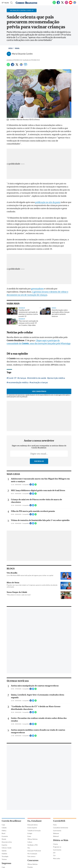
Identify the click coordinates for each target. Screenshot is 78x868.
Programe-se (57, 847)
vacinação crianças (39, 382)
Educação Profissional (34, 851)
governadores (37, 289)
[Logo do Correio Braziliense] (27, 3)
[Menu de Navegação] (5, 3)
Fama (55, 825)
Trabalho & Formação (34, 831)
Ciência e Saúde (7, 848)
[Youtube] (71, 4)
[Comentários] (26, 66)
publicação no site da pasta (48, 202)
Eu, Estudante (35, 821)
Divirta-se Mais (61, 840)
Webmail (56, 836)
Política (4, 831)
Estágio (30, 833)
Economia (5, 836)
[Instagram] (66, 4)
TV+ (54, 856)
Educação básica (33, 825)
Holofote (4, 854)
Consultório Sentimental (61, 828)
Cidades (4, 828)
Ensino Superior (32, 828)
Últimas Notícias (33, 839)
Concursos (33, 860)
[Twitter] (62, 4)
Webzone (56, 833)
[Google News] (75, 4)
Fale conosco (31, 856)
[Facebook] (58, 4)
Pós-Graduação (32, 854)
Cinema (55, 844)
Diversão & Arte (7, 842)
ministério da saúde (37, 378)
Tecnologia (5, 856)
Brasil (17, 48)
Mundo (4, 839)
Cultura (30, 842)
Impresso (6, 863)
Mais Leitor (57, 858)
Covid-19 (12, 378)
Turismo (4, 859)
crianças (22, 378)
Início (11, 48)
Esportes (4, 845)
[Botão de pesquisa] (11, 3)
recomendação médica (18, 382)
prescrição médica (57, 378)
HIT (54, 853)
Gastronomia (57, 831)
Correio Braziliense (11, 821)
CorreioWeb (59, 821)
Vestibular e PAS (33, 845)
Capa (3, 825)
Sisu (29, 848)
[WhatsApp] (54, 4)
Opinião (4, 851)
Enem (29, 836)
